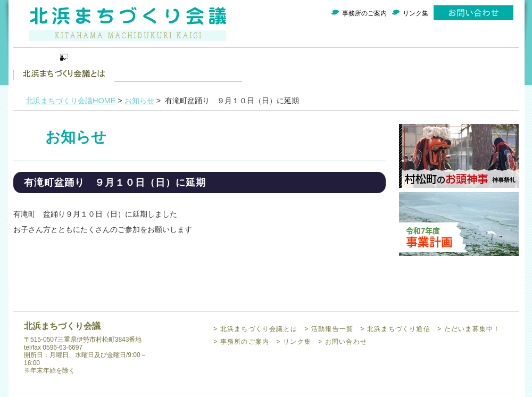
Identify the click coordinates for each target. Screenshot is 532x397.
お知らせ (139, 101)
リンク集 (415, 13)
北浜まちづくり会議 (128, 24)
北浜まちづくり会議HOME (70, 101)
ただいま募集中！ (367, 67)
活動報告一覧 (165, 67)
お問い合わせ (473, 13)
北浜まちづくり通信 (266, 67)
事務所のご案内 (364, 13)
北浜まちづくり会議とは (64, 67)
